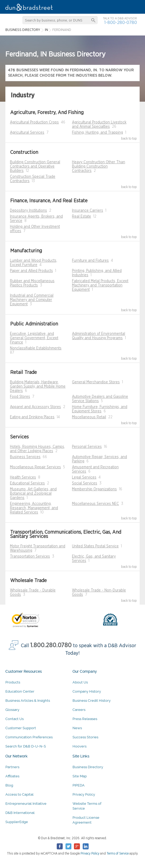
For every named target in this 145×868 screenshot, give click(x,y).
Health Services (23, 477)
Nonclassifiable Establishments (36, 348)
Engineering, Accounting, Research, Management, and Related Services (34, 508)
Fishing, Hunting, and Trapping (97, 133)
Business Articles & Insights (28, 701)
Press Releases (85, 719)
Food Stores (20, 397)
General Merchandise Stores (96, 382)
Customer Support (21, 728)
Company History (87, 691)
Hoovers (79, 746)
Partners (12, 767)
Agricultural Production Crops (34, 122)
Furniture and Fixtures (90, 261)
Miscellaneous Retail (89, 417)
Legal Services (84, 477)
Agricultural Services (27, 133)
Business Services (25, 457)
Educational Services (27, 483)
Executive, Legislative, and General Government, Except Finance (34, 338)
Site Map (80, 776)
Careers (79, 710)
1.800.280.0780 (51, 645)
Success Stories (85, 737)
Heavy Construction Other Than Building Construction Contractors (99, 166)
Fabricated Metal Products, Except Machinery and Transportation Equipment (100, 285)
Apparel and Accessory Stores (35, 407)
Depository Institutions (28, 211)
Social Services (85, 483)
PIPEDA (79, 785)
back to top (129, 139)
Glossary (12, 710)
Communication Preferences (29, 737)
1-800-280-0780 (121, 22)
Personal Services (87, 447)
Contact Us (15, 719)
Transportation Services (30, 557)
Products (13, 682)
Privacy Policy (84, 794)
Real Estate (81, 217)
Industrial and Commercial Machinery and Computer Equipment (32, 300)
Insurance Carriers (88, 211)
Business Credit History (92, 701)
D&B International (20, 813)
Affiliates (12, 776)
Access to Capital (19, 794)
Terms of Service (118, 853)
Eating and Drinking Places (32, 417)
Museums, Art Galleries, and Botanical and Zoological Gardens (33, 494)
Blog (9, 785)
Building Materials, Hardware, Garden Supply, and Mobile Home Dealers (38, 387)
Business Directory (88, 767)
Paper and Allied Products (31, 271)
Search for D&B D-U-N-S (26, 746)
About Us (80, 682)
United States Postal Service (95, 546)
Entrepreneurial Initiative (26, 804)
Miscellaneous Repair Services (35, 467)
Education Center (20, 691)
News (77, 728)
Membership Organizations (94, 489)
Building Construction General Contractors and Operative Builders (35, 166)
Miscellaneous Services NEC (95, 504)
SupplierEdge (17, 822)
